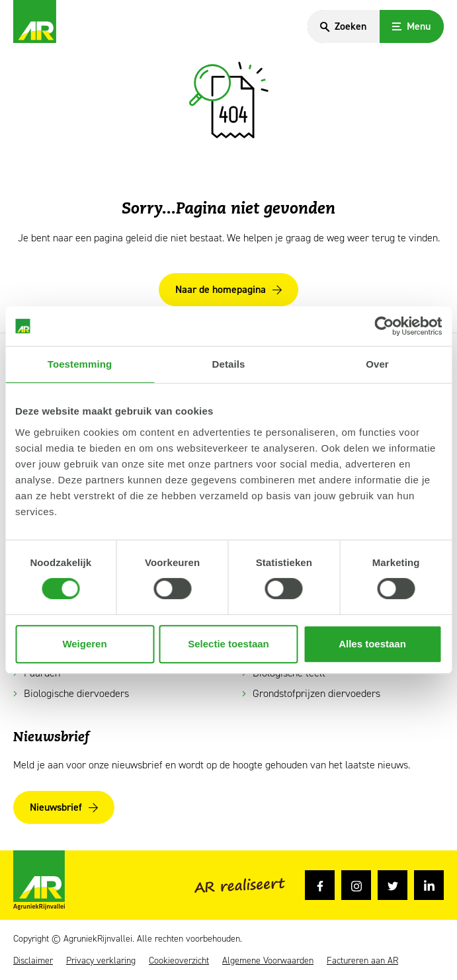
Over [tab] (377, 364)
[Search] (343, 26)
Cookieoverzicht (179, 961)
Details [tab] (229, 364)
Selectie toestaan (228, 644)
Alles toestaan (372, 644)
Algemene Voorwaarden (268, 961)
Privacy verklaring (101, 961)
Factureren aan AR (362, 961)
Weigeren (84, 644)
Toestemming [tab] (80, 364)
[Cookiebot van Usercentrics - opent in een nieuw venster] (384, 326)
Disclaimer (33, 961)
